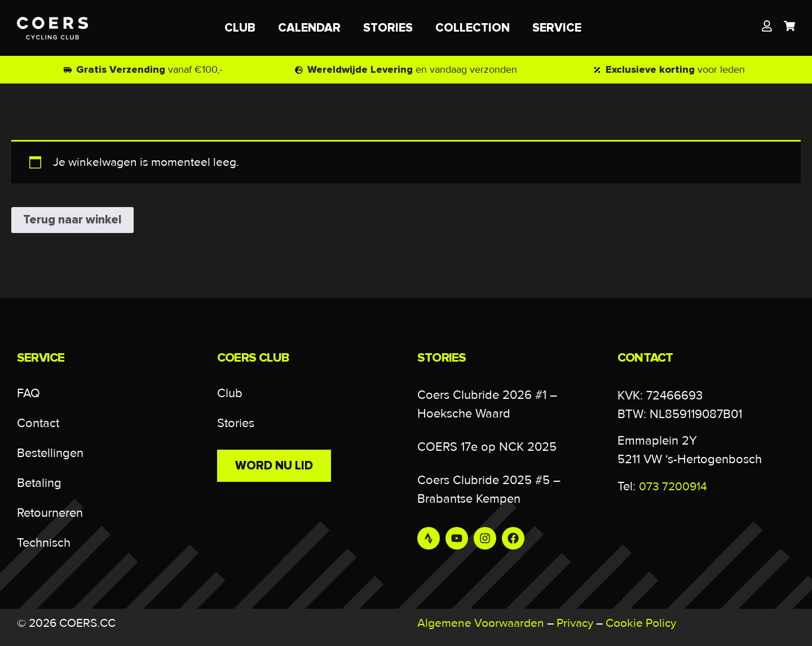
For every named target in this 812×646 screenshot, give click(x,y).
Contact (38, 423)
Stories (236, 423)
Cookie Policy (641, 623)
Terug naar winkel (72, 220)
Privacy (575, 623)
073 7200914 (673, 487)
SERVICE (560, 28)
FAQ (28, 394)
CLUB (240, 28)
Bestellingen (50, 453)
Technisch (44, 543)
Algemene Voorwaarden (481, 623)
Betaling (39, 483)
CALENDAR (309, 28)
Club (230, 394)
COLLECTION (473, 28)
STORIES (388, 28)
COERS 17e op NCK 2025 (487, 447)
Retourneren (50, 513)
